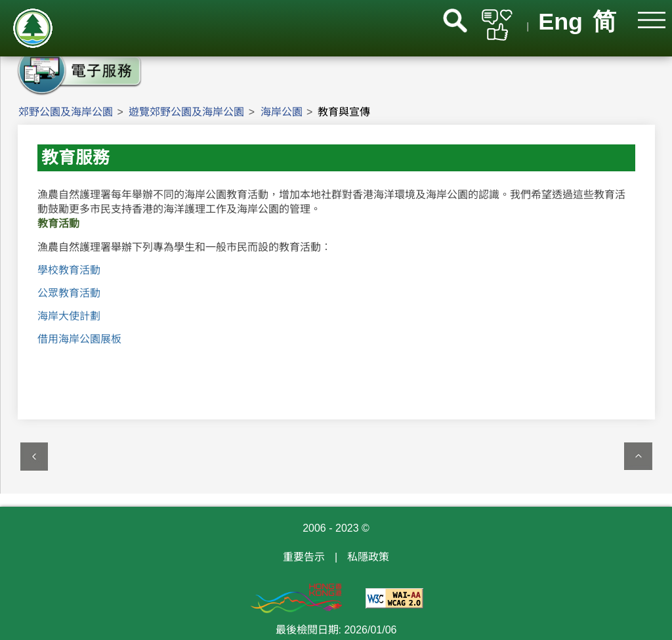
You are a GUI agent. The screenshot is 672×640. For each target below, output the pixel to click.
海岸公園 (282, 112)
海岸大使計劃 (69, 316)
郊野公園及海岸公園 (66, 112)
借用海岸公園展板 (79, 339)
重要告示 (304, 557)
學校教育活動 (69, 270)
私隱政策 (368, 557)
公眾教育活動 (69, 293)
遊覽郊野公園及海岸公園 (186, 112)
